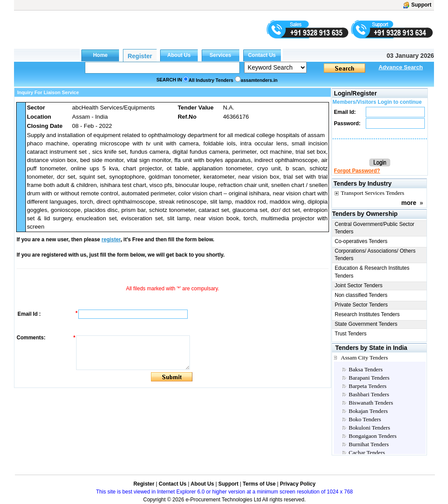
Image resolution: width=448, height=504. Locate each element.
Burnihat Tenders (369, 444)
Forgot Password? (357, 171)
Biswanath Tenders (371, 403)
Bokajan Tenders (368, 411)
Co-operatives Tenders (361, 241)
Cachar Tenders (367, 453)
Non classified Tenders (361, 295)
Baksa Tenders (366, 369)
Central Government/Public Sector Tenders (374, 228)
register (111, 240)
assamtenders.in (259, 80)
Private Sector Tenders (361, 305)
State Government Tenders (366, 324)
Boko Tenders (365, 419)
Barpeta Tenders (368, 386)
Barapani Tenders (369, 378)
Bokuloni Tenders (369, 428)
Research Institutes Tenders (367, 314)
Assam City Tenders (364, 358)
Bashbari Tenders (369, 394)
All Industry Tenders (211, 80)
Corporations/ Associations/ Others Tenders (375, 255)
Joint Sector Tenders (359, 285)
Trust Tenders (351, 334)
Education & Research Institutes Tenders (372, 272)
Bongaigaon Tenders (373, 436)
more (409, 203)
